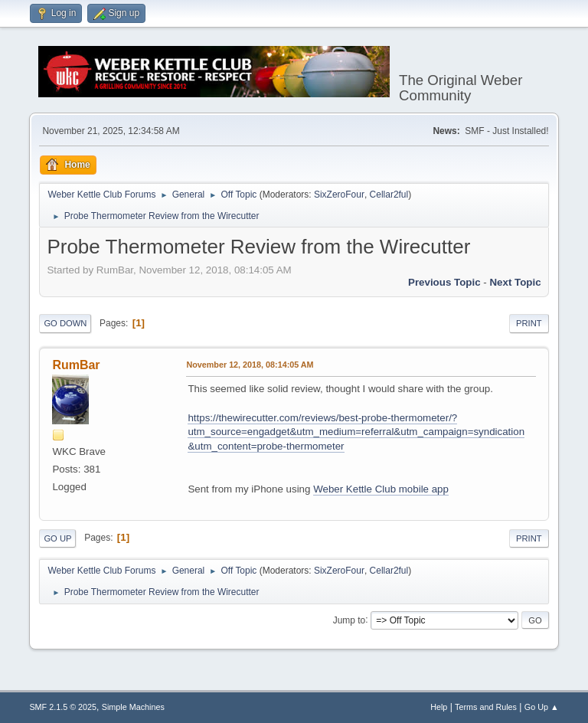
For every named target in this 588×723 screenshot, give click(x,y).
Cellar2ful (389, 195)
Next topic (515, 282)
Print (529, 323)
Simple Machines (133, 707)
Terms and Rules (486, 707)
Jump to (350, 620)
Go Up (57, 538)
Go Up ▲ (542, 707)
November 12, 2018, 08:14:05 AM (250, 365)
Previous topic (444, 282)
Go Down (65, 323)
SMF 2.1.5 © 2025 (63, 707)
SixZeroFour (339, 195)
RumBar (76, 365)
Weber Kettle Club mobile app (381, 489)
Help (439, 707)
